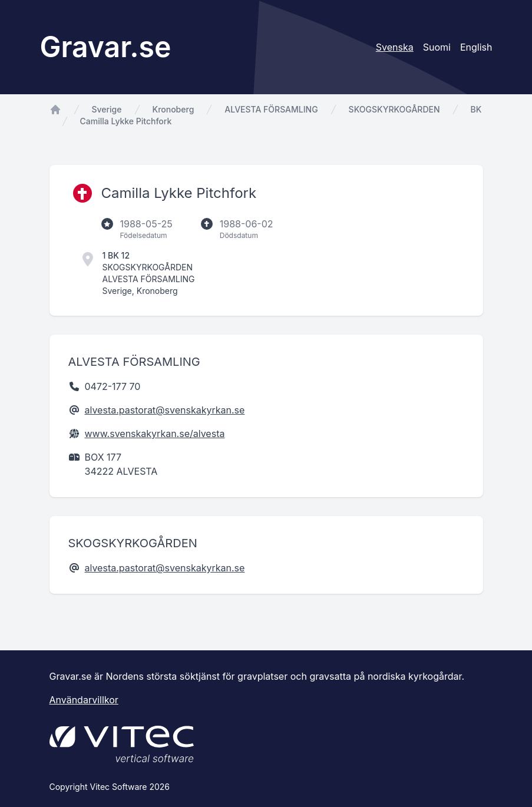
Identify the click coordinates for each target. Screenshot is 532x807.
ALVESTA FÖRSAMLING (271, 109)
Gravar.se (106, 47)
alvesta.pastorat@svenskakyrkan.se (165, 410)
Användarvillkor (84, 700)
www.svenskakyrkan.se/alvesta (155, 434)
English (476, 47)
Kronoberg (174, 109)
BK (476, 109)
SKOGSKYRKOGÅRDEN (394, 109)
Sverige (107, 109)
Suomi (437, 47)
